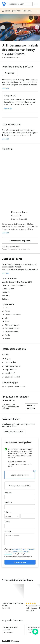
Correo (7, 522)
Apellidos (8, 502)
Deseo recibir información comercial (18, 557)
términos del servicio (21, 552)
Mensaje (8, 531)
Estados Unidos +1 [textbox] (11, 516)
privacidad (31, 549)
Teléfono (8, 512)
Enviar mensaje (20, 562)
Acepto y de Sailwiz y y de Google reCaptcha (20, 552)
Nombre (8, 493)
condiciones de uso (19, 549)
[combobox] (12, 516)
